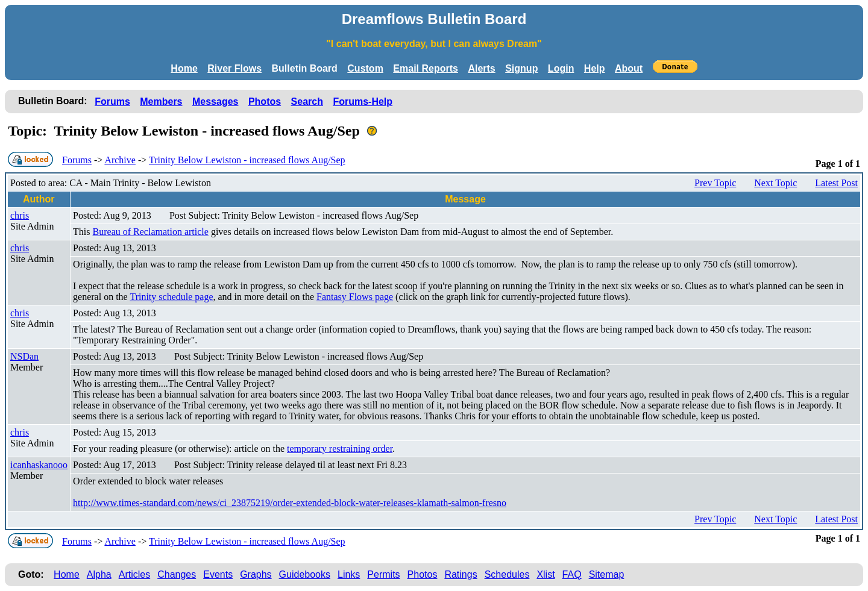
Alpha (99, 574)
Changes (177, 574)
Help (595, 68)
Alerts (481, 68)
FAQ (572, 574)
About (629, 68)
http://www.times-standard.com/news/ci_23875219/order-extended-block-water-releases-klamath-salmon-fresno (290, 503)
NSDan (24, 356)
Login (561, 68)
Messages (215, 102)
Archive (120, 160)
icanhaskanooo (39, 465)
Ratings (461, 574)
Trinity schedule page (171, 297)
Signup (521, 68)
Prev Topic (715, 183)
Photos (265, 102)
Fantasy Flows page (355, 297)
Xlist (546, 574)
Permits (383, 574)
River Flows (234, 68)
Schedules (507, 574)
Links (349, 574)
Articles (134, 574)
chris (20, 215)
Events (218, 574)
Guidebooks (305, 574)
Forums (112, 102)
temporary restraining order (340, 449)
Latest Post (836, 183)
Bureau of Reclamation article (151, 232)
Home (184, 68)
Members (161, 102)
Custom (365, 68)
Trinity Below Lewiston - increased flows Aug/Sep (247, 160)
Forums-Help (363, 102)
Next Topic (775, 183)
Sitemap (607, 574)
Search (307, 102)
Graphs (256, 574)
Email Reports (426, 68)
